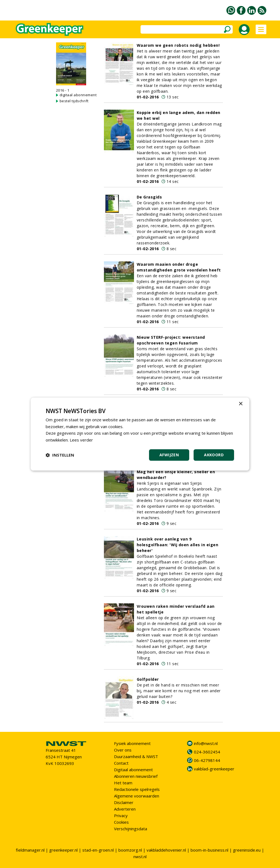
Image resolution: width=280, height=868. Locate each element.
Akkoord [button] (214, 455)
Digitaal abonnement (133, 770)
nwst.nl (140, 857)
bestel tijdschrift (74, 101)
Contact (121, 763)
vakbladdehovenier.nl (166, 850)
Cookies (121, 822)
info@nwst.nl (206, 743)
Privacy (121, 816)
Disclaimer (124, 802)
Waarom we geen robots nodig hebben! (178, 45)
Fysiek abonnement (132, 743)
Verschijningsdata (131, 829)
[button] (60, 455)
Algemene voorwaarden (137, 796)
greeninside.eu (247, 850)
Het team (123, 783)
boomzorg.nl (130, 850)
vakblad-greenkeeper (214, 769)
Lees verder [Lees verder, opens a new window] (81, 440)
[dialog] (140, 434)
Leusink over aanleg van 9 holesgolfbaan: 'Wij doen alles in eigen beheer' (178, 545)
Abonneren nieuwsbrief (136, 776)
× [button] (240, 404)
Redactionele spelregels (137, 789)
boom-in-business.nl (209, 850)
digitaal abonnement (78, 95)
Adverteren (125, 809)
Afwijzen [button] (169, 455)
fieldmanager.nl (30, 850)
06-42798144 (207, 760)
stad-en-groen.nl (98, 850)
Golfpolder (148, 679)
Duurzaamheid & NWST (136, 756)
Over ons (123, 750)
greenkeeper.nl (63, 850)
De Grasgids (149, 197)
